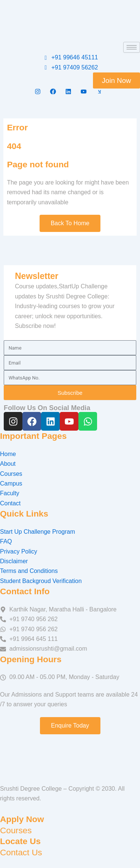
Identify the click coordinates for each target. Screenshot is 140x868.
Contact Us (21, 852)
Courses (16, 830)
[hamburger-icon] (132, 47)
